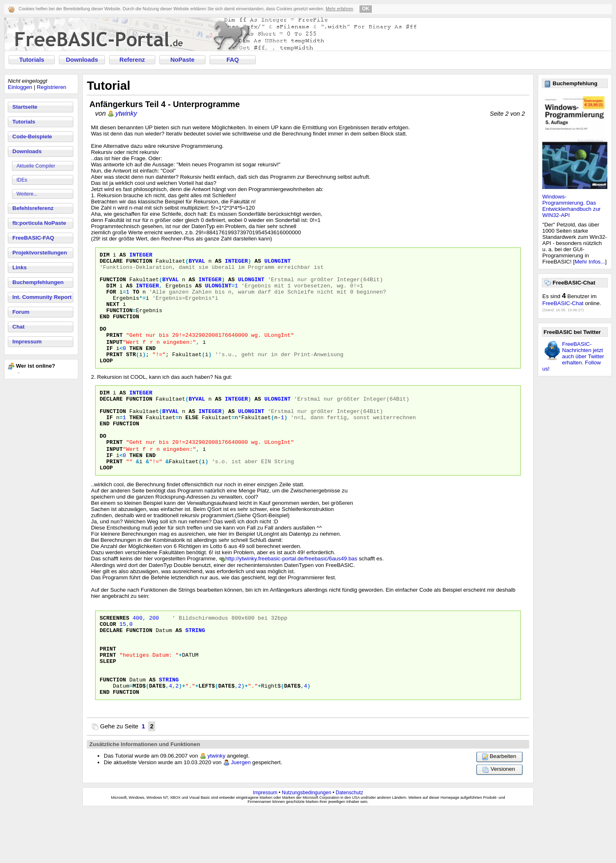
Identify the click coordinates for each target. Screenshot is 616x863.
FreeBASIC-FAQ (33, 238)
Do (103, 345)
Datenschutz (349, 845)
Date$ (157, 737)
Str (131, 374)
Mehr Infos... (590, 262)
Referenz (132, 60)
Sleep (108, 707)
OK (366, 9)
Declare (111, 263)
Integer (141, 256)
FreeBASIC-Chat (563, 303)
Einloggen (20, 87)
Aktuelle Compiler (36, 166)
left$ (207, 737)
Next (113, 315)
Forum (21, 312)
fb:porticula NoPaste (39, 223)
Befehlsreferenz (33, 208)
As (123, 256)
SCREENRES (114, 655)
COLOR (108, 663)
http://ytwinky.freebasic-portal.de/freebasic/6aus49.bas (291, 595)
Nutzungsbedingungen (306, 845)
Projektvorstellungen (40, 253)
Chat (19, 327)
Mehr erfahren (339, 9)
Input (114, 359)
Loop (106, 382)
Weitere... (27, 194)
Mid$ (139, 737)
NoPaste (183, 60)
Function (139, 263)
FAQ (233, 60)
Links (20, 267)
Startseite (25, 107)
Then (136, 367)
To (136, 300)
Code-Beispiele (32, 136)
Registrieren (51, 87)
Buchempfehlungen (38, 282)
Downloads (82, 60)
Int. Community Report (42, 297)
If (110, 367)
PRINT (108, 693)
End (105, 330)
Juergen (241, 815)
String (195, 670)
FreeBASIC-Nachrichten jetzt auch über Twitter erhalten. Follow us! (573, 356)
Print (114, 352)
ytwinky (126, 113)
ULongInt (278, 263)
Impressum (27, 342)
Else (192, 445)
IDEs (22, 180)
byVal (197, 263)
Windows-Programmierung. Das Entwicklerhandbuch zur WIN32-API (572, 206)
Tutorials (32, 60)
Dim (105, 256)
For (111, 300)
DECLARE (111, 670)
